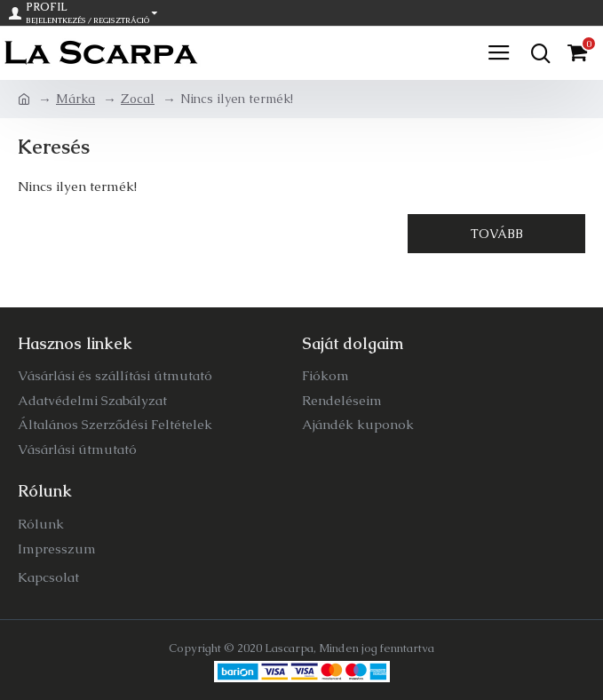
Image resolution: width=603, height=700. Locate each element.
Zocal (138, 99)
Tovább (497, 234)
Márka (75, 99)
